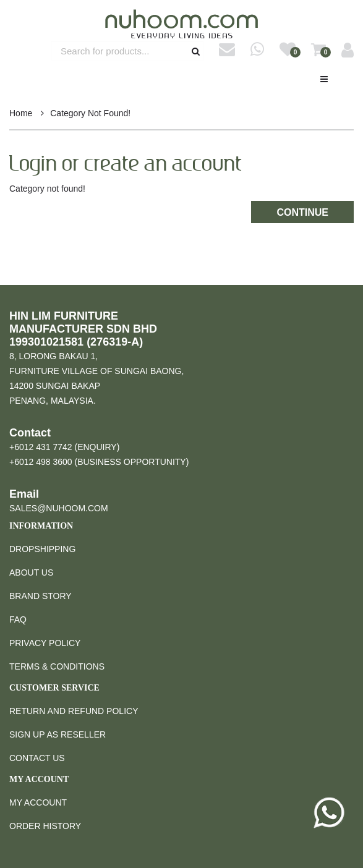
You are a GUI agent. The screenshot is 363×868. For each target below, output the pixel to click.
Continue (302, 212)
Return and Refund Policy (74, 711)
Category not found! (90, 113)
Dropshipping (42, 549)
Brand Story (41, 596)
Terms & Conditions (57, 666)
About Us (31, 572)
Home (21, 113)
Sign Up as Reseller (58, 734)
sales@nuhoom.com (59, 508)
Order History (45, 826)
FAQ (18, 619)
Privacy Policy (45, 643)
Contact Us (37, 758)
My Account (38, 802)
